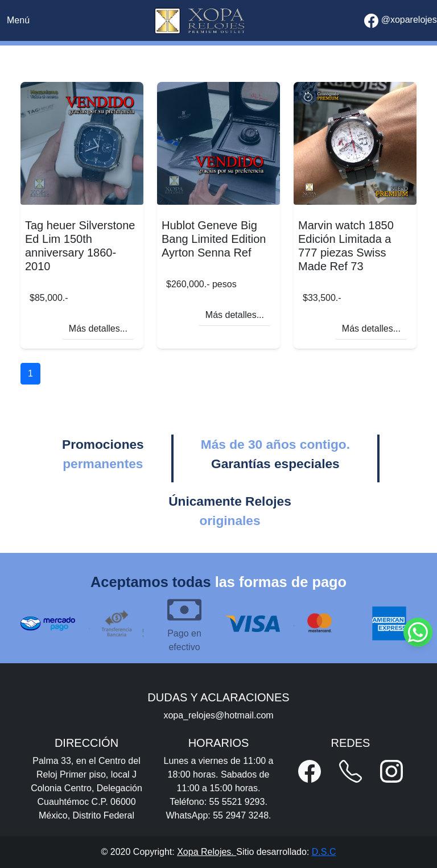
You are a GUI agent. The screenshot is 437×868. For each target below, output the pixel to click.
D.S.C (324, 852)
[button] (310, 771)
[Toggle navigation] (18, 20)
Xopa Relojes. (207, 852)
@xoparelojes (401, 21)
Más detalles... (98, 328)
